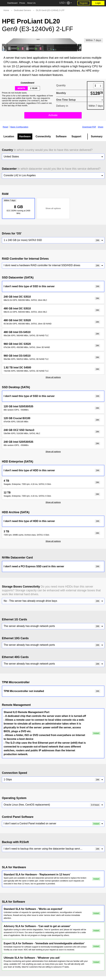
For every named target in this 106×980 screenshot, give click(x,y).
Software (61, 136)
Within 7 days (93, 40)
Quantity (61, 85)
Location (9, 136)
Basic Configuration (19, 127)
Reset (5, 127)
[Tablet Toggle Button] (3, 3)
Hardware (25, 136)
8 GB (18, 207)
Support (76, 136)
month (21, 88)
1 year (34, 88)
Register (84, 3)
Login (98, 3)
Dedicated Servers (23, 10)
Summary (97, 136)
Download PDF (89, 127)
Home (6, 10)
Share (101, 127)
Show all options (53, 208)
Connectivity (43, 136)
